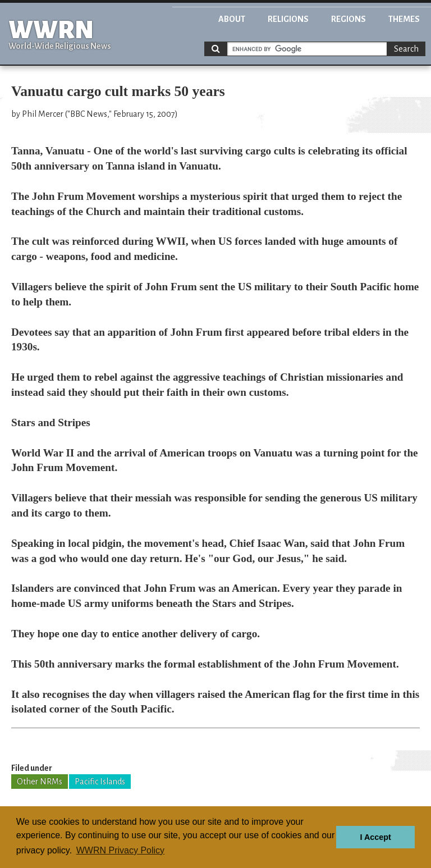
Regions (349, 19)
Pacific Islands (100, 782)
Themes (404, 19)
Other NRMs (40, 782)
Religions (288, 19)
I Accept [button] (375, 837)
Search (406, 49)
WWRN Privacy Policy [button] (120, 850)
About (232, 19)
